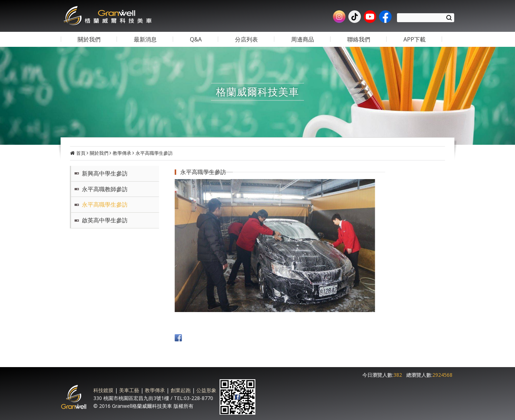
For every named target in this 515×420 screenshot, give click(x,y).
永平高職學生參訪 (154, 153)
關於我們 (99, 153)
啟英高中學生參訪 (105, 220)
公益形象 (206, 390)
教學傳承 (122, 153)
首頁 (81, 153)
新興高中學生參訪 (105, 173)
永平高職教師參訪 (105, 189)
